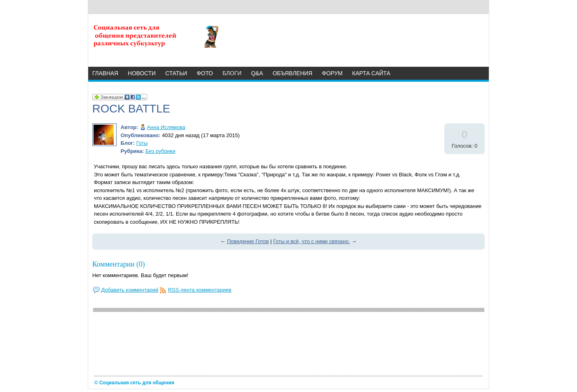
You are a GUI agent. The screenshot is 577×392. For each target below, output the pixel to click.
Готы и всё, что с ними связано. (312, 241)
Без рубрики (161, 151)
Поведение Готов (248, 241)
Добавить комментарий (130, 290)
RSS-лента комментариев (200, 290)
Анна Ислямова (166, 127)
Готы (142, 143)
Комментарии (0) (119, 264)
